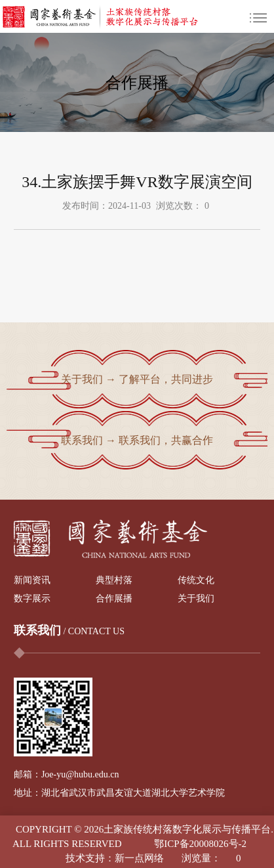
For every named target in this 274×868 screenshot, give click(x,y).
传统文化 (196, 580)
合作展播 (114, 598)
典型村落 (114, 580)
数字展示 (32, 598)
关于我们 (196, 598)
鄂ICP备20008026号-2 (200, 844)
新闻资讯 (32, 580)
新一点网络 (139, 858)
